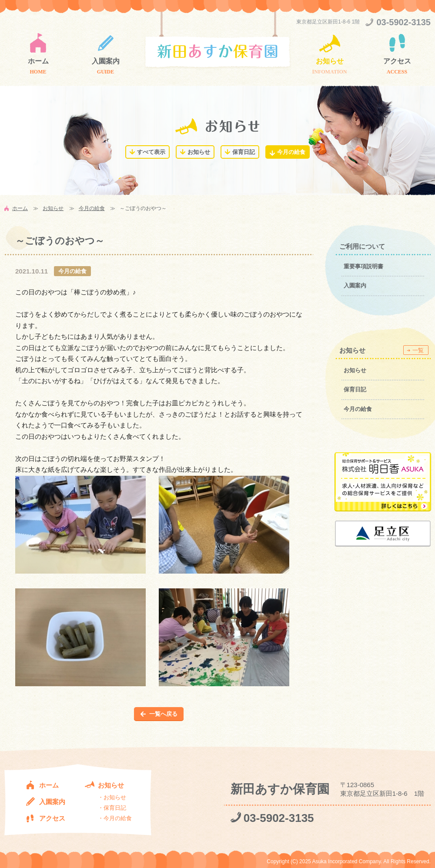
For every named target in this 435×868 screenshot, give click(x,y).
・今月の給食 (115, 818)
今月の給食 (291, 152)
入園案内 (106, 61)
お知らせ (330, 61)
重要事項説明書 (363, 266)
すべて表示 (151, 152)
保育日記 (244, 152)
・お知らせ (112, 797)
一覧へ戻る (163, 714)
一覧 (418, 350)
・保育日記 (112, 808)
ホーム (38, 61)
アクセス (397, 61)
